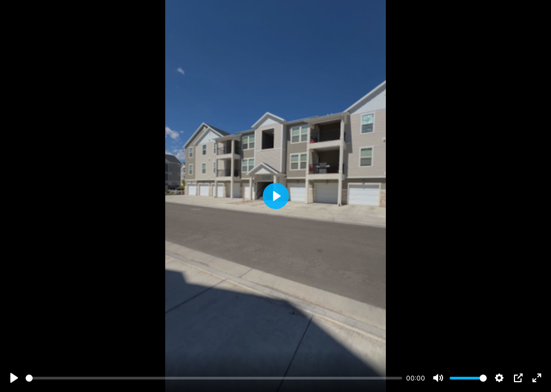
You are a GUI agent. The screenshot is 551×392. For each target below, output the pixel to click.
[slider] (214, 378)
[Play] (14, 378)
